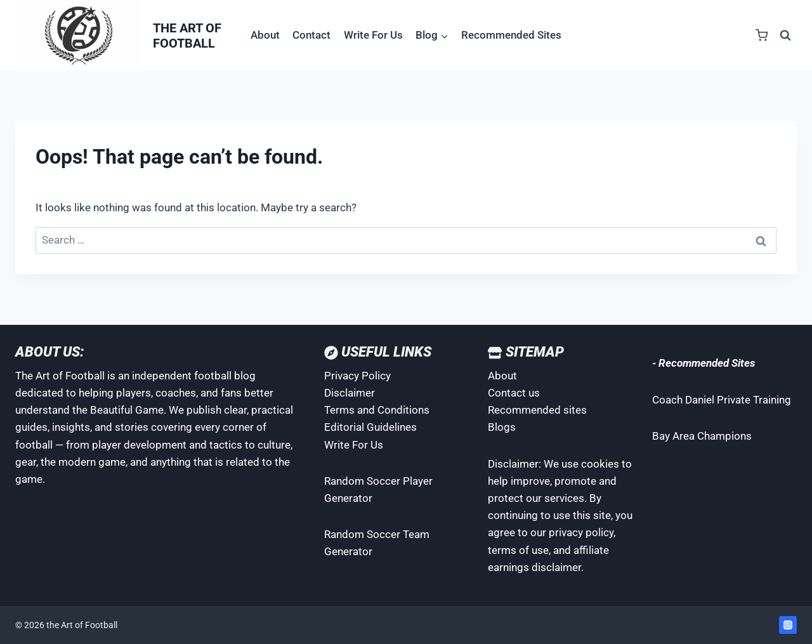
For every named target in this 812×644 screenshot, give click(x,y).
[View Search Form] (785, 36)
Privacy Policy (357, 376)
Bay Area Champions (702, 436)
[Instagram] (788, 625)
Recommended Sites (511, 35)
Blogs (502, 427)
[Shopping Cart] (762, 35)
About (265, 35)
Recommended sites (537, 410)
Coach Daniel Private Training (722, 400)
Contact (311, 35)
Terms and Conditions (377, 410)
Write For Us (373, 35)
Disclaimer (350, 393)
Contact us (514, 393)
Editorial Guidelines (370, 427)
